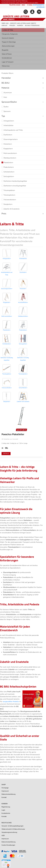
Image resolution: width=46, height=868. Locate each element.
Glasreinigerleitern (10, 139)
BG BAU (6, 83)
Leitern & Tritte (8, 30)
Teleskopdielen (8, 190)
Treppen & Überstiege (9, 42)
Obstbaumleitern (9, 158)
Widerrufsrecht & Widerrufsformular (13, 829)
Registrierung (6, 807)
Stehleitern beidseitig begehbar (14, 181)
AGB (3, 835)
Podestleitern (8, 167)
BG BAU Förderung (32, 25)
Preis (4, 214)
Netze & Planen (7, 54)
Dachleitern (7, 135)
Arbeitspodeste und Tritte (12, 130)
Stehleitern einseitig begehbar (14, 186)
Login (3, 810)
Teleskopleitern (8, 195)
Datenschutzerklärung (8, 794)
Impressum (5, 791)
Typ (3, 116)
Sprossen (6, 111)
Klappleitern (7, 149)
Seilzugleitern (8, 176)
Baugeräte (5, 50)
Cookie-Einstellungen (8, 845)
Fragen (12, 25)
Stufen (5, 107)
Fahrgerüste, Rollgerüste (10, 34)
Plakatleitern (7, 163)
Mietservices (6, 66)
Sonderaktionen (7, 58)
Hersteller (6, 78)
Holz (4, 97)
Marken (20, 25)
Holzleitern (7, 144)
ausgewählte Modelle (11, 702)
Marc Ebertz (9, 19)
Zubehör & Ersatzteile (11, 209)
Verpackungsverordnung (9, 832)
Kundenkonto (6, 813)
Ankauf (4, 25)
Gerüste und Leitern (16, 16)
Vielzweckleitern (9, 200)
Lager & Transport (8, 62)
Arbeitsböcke (7, 125)
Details (6, 454)
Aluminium (7, 93)
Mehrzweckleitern (9, 153)
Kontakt (4, 797)
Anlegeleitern (8, 121)
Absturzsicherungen (8, 46)
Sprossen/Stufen (9, 102)
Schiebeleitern (8, 172)
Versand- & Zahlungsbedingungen (12, 826)
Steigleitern (7, 204)
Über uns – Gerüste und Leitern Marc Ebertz (19, 23)
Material (5, 88)
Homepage (5, 788)
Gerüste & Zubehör (8, 38)
